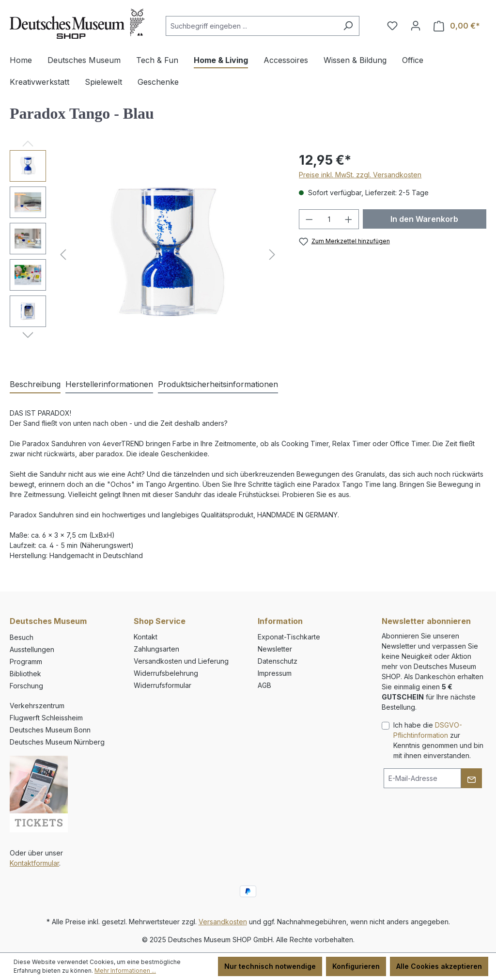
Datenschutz (278, 661)
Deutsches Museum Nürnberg (57, 742)
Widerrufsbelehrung (166, 673)
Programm (26, 661)
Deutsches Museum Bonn (50, 730)
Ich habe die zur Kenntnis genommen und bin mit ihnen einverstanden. (438, 740)
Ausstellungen (32, 649)
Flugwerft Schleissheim (46, 718)
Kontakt (146, 637)
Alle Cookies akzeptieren (439, 966)
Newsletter (275, 649)
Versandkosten (223, 922)
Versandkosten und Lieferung (181, 661)
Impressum (275, 673)
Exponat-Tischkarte (289, 637)
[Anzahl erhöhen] (349, 219)
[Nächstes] (272, 255)
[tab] (35, 385)
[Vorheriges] (63, 255)
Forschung (26, 686)
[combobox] (251, 26)
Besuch (22, 637)
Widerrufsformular (163, 685)
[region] (145, 254)
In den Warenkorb (424, 219)
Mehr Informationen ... (125, 971)
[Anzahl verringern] (309, 219)
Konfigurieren (356, 966)
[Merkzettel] (392, 26)
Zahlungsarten (156, 649)
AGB (264, 685)
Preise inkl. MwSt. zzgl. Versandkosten (360, 175)
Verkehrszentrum (37, 706)
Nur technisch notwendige (270, 966)
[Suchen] (348, 26)
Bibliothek (25, 674)
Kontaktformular (34, 863)
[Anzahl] (329, 219)
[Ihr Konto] (416, 26)
